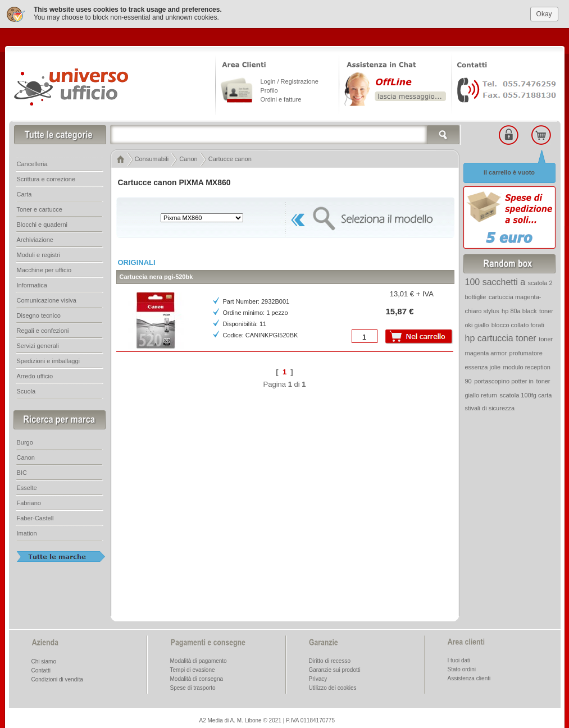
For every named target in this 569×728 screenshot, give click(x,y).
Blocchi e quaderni (42, 221)
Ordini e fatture (281, 96)
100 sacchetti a (495, 279)
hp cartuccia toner (501, 335)
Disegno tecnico (39, 312)
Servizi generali (38, 342)
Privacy (318, 676)
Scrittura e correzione (46, 176)
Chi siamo (44, 658)
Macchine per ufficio (44, 267)
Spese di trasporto (193, 684)
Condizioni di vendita (57, 676)
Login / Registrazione (290, 78)
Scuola (26, 388)
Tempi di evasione (193, 667)
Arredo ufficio (35, 373)
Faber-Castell (35, 515)
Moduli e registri (39, 251)
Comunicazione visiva (47, 297)
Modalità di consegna (197, 676)
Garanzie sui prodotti (335, 667)
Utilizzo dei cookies (333, 684)
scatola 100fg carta (525, 392)
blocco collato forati (518, 322)
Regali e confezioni (43, 327)
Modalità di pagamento (199, 658)
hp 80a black (519, 308)
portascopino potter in (504, 378)
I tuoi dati (459, 657)
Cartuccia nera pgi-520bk (156, 273)
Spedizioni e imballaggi (49, 358)
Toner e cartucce (40, 206)
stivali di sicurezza (490, 405)
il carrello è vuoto (509, 169)
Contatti (41, 667)
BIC (22, 469)
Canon (26, 454)
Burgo (25, 439)
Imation (27, 530)
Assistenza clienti (469, 675)
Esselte (27, 484)
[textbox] (285, 131)
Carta (24, 191)
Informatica (32, 282)
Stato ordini (462, 666)
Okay (544, 10)
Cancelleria (32, 161)
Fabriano (29, 500)
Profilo (269, 87)
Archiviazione (35, 236)
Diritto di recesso (330, 658)
